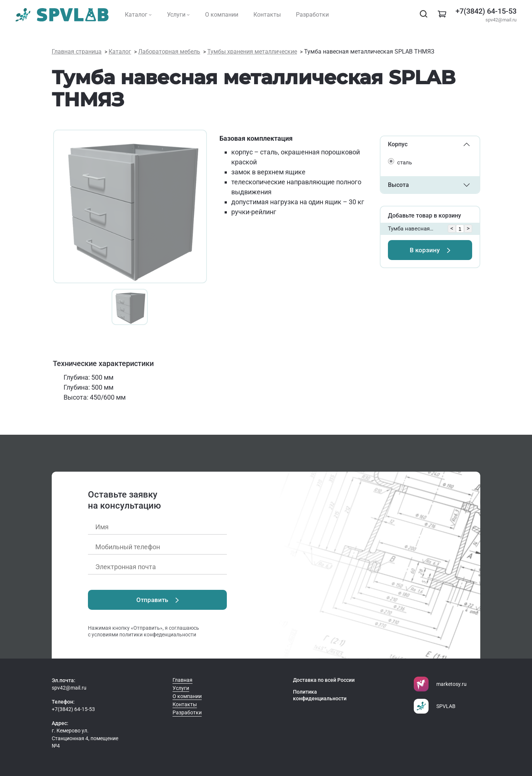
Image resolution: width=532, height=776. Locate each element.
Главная (183, 680)
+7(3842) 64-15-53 (486, 11)
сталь (405, 163)
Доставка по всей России (324, 680)
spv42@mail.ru (501, 20)
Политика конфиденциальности (320, 695)
